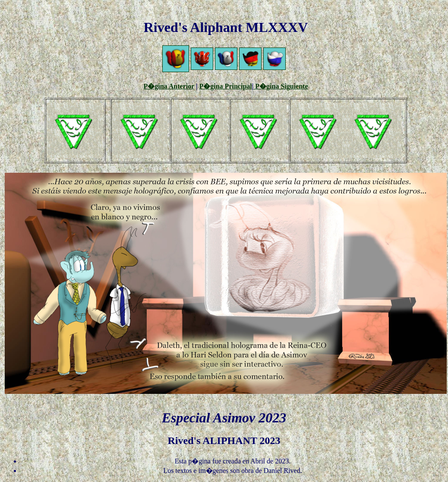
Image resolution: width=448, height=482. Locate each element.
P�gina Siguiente (281, 86)
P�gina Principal (226, 86)
